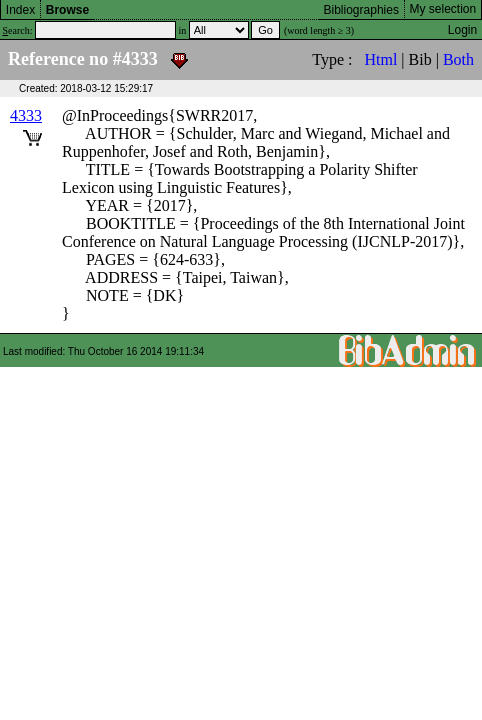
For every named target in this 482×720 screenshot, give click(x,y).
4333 (26, 115)
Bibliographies (361, 10)
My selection (443, 9)
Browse (67, 10)
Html (380, 59)
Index (20, 10)
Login (462, 30)
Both (458, 59)
